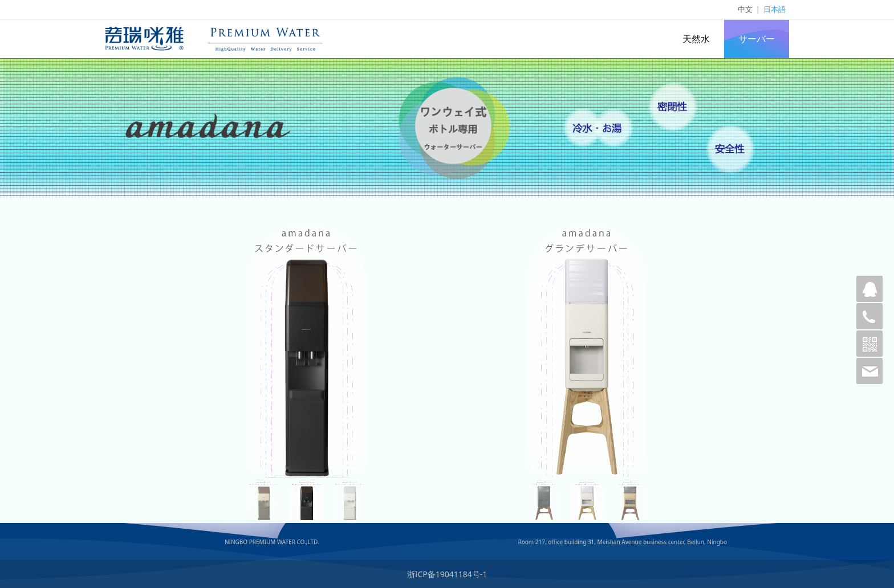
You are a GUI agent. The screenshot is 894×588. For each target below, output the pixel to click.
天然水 (696, 39)
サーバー (757, 39)
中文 (745, 9)
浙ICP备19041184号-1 (447, 574)
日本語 (775, 9)
